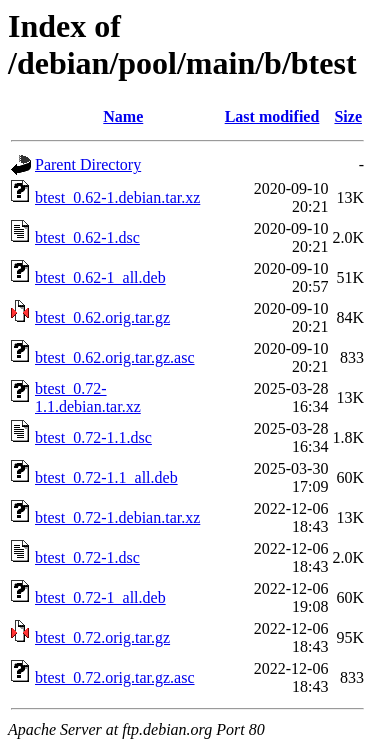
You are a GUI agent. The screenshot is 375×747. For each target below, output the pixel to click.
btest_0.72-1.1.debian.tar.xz (88, 397)
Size (348, 116)
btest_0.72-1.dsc (87, 557)
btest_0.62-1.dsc (87, 237)
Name (123, 116)
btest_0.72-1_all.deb (100, 597)
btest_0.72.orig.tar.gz (102, 637)
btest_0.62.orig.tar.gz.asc (115, 357)
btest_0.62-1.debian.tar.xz (117, 197)
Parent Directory (88, 164)
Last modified (272, 116)
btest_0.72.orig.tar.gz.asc (115, 677)
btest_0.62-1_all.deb (100, 277)
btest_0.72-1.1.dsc (93, 437)
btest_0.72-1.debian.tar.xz (117, 517)
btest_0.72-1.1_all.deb (106, 477)
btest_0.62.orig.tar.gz (102, 317)
